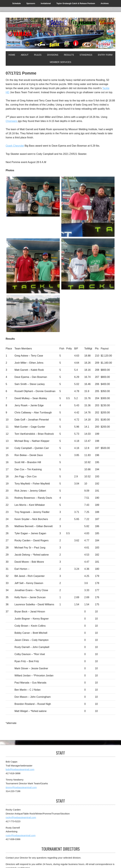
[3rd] (33, 266)
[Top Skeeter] (33, 314)
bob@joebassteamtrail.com (20, 769)
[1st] (33, 197)
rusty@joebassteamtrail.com (21, 835)
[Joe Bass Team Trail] (60, 33)
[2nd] (88, 207)
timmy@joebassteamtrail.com (21, 787)
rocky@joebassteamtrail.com (21, 817)
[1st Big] (88, 264)
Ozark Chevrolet (15, 146)
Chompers (12, 121)
